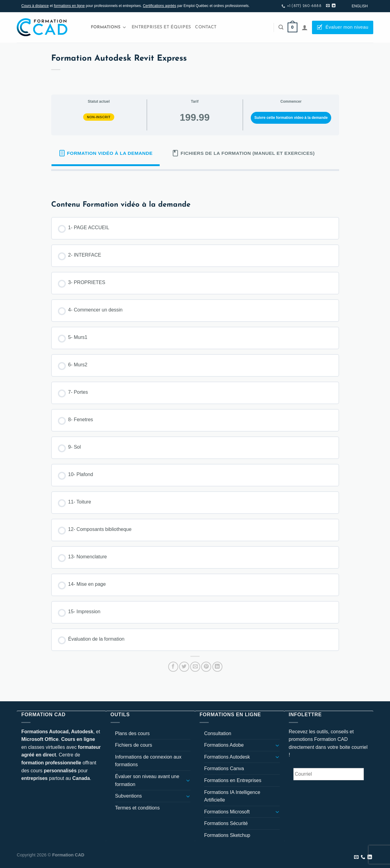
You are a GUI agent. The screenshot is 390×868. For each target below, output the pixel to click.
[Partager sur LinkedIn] (217, 667)
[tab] (106, 153)
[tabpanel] (195, 181)
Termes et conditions (138, 808)
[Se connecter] (305, 27)
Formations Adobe (224, 745)
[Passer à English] (360, 6)
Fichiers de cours (134, 745)
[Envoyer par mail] (195, 667)
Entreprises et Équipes (161, 27)
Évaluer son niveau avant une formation (147, 780)
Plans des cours (133, 733)
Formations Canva (224, 768)
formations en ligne (69, 6)
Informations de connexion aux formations (148, 761)
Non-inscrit (99, 117)
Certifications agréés (160, 6)
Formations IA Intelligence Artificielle (232, 796)
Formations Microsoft (227, 812)
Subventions (129, 796)
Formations (109, 27)
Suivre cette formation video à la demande (291, 118)
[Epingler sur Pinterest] (206, 667)
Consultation (218, 733)
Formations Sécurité (226, 823)
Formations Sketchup (227, 835)
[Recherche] (281, 27)
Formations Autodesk (227, 757)
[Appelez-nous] (363, 857)
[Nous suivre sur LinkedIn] (334, 6)
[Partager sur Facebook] (173, 667)
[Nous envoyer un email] (328, 6)
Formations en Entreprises (233, 780)
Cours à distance (35, 6)
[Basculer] (188, 780)
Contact (206, 27)
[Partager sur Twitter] (184, 667)
